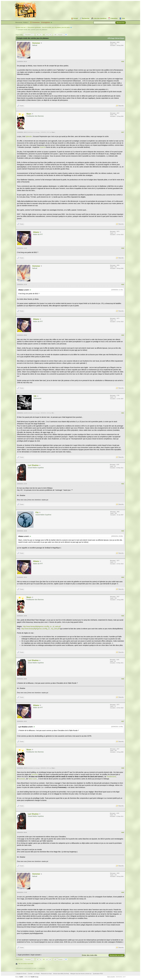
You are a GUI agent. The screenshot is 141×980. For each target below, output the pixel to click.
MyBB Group (35, 977)
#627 (123, 721)
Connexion (36, 22)
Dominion (35, 774)
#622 (123, 484)
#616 (123, 61)
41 (41, 35)
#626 (123, 679)
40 (37, 35)
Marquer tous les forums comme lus (81, 974)
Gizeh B (43, 147)
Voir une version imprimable (26, 964)
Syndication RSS (98, 974)
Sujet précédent (24, 955)
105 (55, 35)
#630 (123, 892)
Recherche (86, 18)
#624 (123, 577)
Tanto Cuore (32, 779)
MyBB (21, 977)
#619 (123, 284)
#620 (123, 335)
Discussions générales (34, 27)
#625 (123, 616)
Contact (30, 974)
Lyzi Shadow (33, 465)
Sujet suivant (36, 955)
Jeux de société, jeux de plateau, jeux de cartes (56, 27)
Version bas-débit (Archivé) (61, 974)
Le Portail (37, 974)
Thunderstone (111, 777)
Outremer (36, 43)
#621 (123, 413)
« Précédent (27, 35)
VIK (35, 396)
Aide (123, 18)
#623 (123, 531)
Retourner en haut (46, 974)
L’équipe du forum (21, 974)
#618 (123, 248)
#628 (123, 768)
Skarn (29, 114)
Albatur (36, 232)
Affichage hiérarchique (116, 38)
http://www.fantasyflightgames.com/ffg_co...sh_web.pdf (42, 626)
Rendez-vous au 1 (21, 27)
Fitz (37, 512)
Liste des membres (100, 18)
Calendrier (114, 18)
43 (47, 35)
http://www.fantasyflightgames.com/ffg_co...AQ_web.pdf (40, 629)
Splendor (29, 136)
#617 (123, 132)
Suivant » (61, 35)
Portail (76, 18)
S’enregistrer (45, 22)
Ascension (22, 779)
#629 (123, 832)
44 (50, 35)
